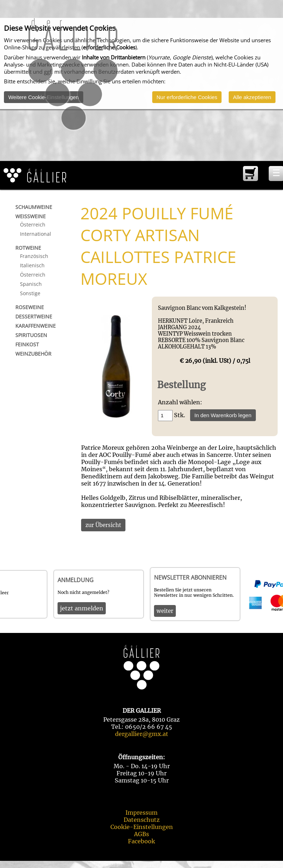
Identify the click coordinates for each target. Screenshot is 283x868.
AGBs (141, 834)
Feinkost (27, 344)
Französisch (34, 256)
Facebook (141, 841)
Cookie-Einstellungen (142, 827)
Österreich (33, 225)
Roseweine (30, 307)
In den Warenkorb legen (223, 415)
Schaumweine (34, 207)
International (36, 234)
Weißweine (31, 216)
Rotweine (28, 248)
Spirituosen (31, 335)
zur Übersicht (103, 525)
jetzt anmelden (82, 608)
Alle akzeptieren (252, 97)
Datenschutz (142, 820)
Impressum (141, 813)
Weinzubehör (33, 354)
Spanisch (31, 284)
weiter (165, 611)
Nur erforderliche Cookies (187, 97)
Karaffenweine (36, 326)
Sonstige (30, 293)
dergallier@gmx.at (142, 734)
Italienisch (32, 265)
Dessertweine (34, 316)
